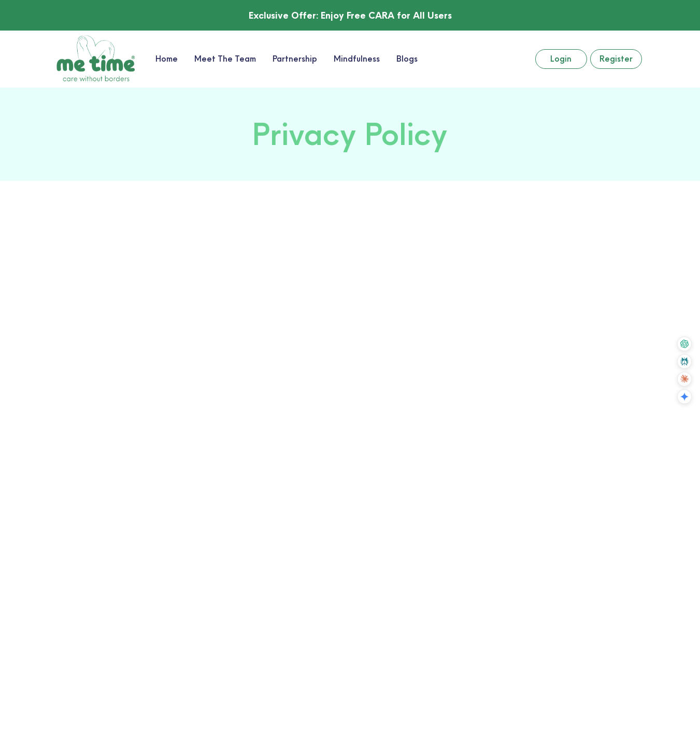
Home (167, 59)
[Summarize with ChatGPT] (684, 344)
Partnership (295, 59)
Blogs (407, 59)
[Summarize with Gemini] (684, 397)
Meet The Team (225, 59)
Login (561, 59)
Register (616, 59)
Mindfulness (357, 59)
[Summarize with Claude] (684, 379)
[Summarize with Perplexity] (684, 361)
